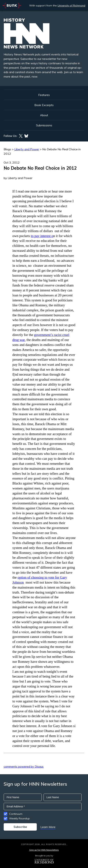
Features (44, 95)
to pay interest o (42, 236)
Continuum (16, 814)
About (44, 115)
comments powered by (24, 766)
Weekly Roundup (19, 818)
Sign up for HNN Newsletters (44, 850)
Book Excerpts (44, 105)
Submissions (44, 125)
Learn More (48, 827)
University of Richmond (71, 6)
